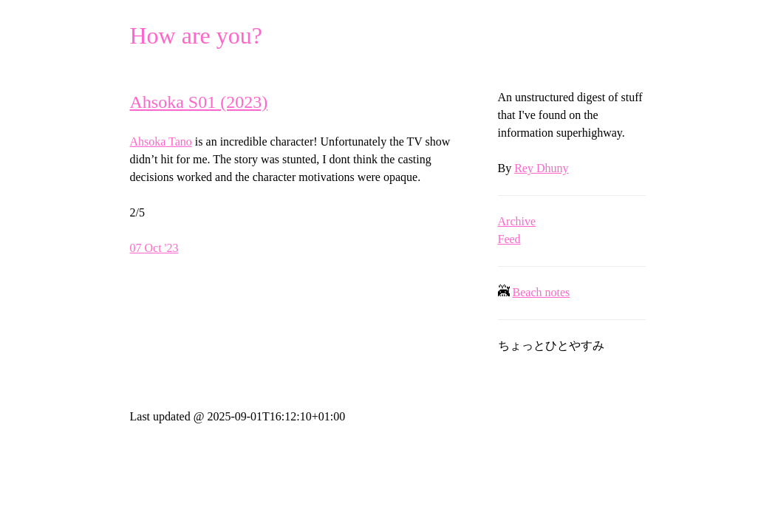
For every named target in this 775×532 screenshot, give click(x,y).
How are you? (196, 35)
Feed (509, 239)
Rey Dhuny (541, 168)
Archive (517, 221)
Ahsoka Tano (161, 141)
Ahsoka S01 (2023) (199, 102)
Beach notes (542, 292)
